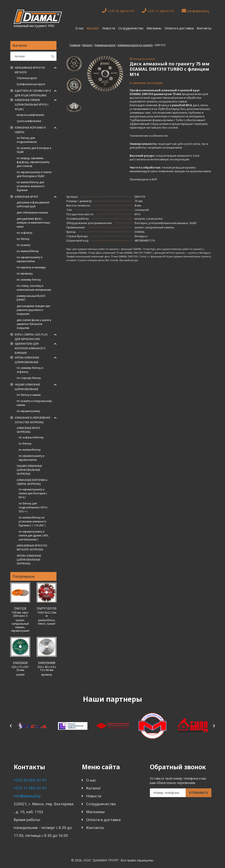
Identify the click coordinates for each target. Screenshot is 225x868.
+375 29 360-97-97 (118, 11)
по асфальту (24, 233)
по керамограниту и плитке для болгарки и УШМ (34, 174)
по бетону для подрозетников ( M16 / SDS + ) (33, 507)
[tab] (74, 64)
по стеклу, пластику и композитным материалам (34, 288)
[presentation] (11, 725)
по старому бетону (29, 378)
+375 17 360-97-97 (158, 11)
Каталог (93, 28)
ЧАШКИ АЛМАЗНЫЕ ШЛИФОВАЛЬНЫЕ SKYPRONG (29, 470)
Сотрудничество (131, 28)
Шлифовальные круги (31, 84)
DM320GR (20, 663)
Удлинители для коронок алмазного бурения (30, 348)
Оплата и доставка (179, 28)
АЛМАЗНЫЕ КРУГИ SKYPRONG (28, 430)
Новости (109, 28)
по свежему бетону (29, 280)
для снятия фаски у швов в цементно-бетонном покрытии (34, 324)
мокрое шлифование (30, 115)
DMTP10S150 (47, 608)
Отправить (199, 793)
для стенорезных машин (32, 213)
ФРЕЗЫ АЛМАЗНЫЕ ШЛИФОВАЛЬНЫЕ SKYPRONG (29, 560)
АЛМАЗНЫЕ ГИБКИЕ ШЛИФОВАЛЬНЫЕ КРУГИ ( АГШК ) (32, 105)
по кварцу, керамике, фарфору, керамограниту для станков (33, 162)
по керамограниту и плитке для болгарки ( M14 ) (33, 493)
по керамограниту (28, 411)
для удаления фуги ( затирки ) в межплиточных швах (33, 223)
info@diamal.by (195, 11)
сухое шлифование (29, 121)
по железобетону (28, 251)
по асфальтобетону (31, 437)
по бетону (23, 239)
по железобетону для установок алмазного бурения (31, 186)
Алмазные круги (26, 197)
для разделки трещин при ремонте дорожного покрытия (33, 310)
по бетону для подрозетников (27, 140)
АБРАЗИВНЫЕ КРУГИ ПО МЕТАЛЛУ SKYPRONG (32, 548)
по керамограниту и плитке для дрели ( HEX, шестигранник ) (34, 535)
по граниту (24, 245)
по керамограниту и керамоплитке (30, 259)
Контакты (204, 28)
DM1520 (20, 608)
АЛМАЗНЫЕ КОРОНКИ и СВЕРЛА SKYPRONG (32, 482)
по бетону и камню (29, 395)
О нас (80, 28)
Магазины (154, 28)
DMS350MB (47, 663)
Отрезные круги (27, 78)
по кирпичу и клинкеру (31, 267)
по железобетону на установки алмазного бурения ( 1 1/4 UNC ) (33, 521)
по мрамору (25, 273)
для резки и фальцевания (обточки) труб (33, 204)
